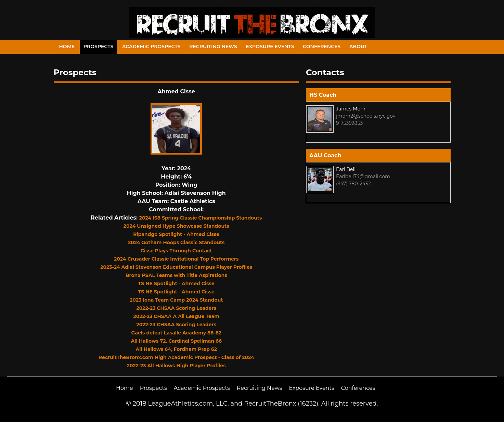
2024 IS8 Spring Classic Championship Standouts (201, 218)
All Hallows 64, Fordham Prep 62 (176, 349)
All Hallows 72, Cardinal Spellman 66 (176, 341)
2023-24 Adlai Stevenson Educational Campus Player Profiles (176, 267)
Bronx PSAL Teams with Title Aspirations (176, 275)
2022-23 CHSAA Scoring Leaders (176, 308)
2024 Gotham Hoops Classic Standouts (176, 242)
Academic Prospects (151, 47)
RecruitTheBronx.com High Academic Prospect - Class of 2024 (176, 357)
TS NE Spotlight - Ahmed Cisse (176, 283)
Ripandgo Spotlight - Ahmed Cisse (176, 234)
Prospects (98, 47)
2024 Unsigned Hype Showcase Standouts (176, 226)
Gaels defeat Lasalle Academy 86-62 (176, 333)
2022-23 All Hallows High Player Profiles (176, 366)
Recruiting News (213, 47)
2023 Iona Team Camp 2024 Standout (176, 300)
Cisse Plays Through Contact (176, 251)
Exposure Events (270, 47)
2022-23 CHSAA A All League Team (176, 316)
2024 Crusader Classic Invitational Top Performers (176, 259)
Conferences (322, 47)
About (358, 47)
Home (67, 47)
